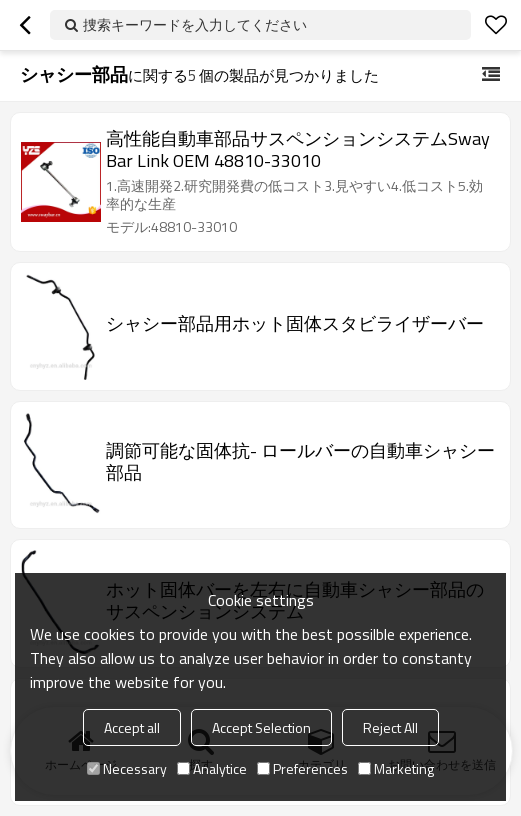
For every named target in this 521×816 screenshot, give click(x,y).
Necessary (127, 768)
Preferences (302, 768)
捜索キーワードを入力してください (195, 24)
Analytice (212, 768)
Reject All (390, 727)
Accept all (132, 727)
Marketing (396, 768)
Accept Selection (261, 727)
